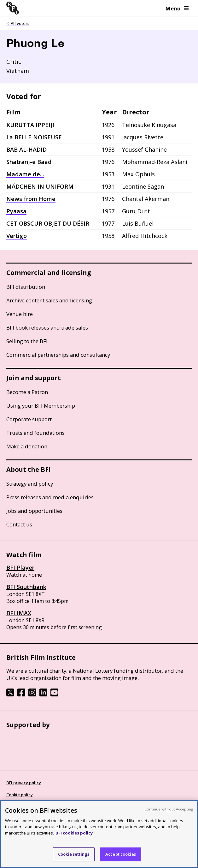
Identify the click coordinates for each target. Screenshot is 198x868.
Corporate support (29, 419)
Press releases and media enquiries (50, 497)
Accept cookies (121, 854)
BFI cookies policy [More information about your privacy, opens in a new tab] (74, 833)
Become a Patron (27, 392)
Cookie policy (20, 795)
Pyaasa (16, 211)
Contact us (19, 524)
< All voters (18, 23)
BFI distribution (26, 287)
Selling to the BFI (27, 341)
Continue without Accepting (169, 809)
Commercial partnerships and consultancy (58, 355)
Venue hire (20, 314)
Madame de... (25, 174)
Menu (177, 8)
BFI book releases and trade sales (47, 328)
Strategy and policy (30, 484)
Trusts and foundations (35, 433)
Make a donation (27, 446)
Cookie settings (74, 854)
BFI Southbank (26, 587)
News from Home (31, 199)
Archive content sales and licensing (49, 300)
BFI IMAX (19, 613)
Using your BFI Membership (41, 406)
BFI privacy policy (24, 783)
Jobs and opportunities (34, 511)
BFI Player (20, 568)
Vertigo (17, 236)
